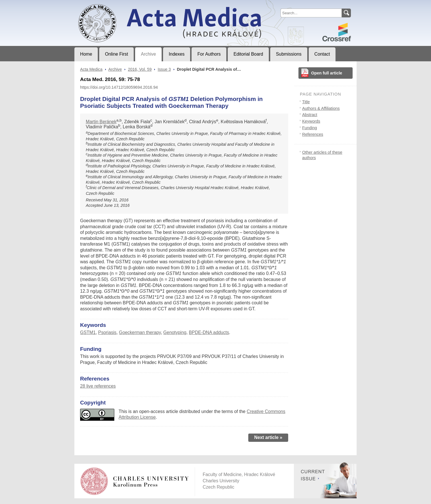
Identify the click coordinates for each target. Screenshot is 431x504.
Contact (322, 54)
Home (86, 54)
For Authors (209, 54)
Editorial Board (248, 54)
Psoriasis (107, 332)
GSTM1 (88, 332)
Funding (310, 128)
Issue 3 (164, 69)
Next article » (268, 437)
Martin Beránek (101, 122)
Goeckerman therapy (140, 332)
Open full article (327, 73)
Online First (116, 54)
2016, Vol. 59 (140, 69)
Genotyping (175, 332)
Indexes (177, 54)
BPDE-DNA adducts (209, 332)
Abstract (310, 115)
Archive (148, 54)
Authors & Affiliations (321, 108)
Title (306, 102)
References (313, 134)
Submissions (289, 54)
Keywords (311, 121)
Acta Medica (91, 69)
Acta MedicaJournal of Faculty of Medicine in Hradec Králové (122, 5)
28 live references (98, 386)
